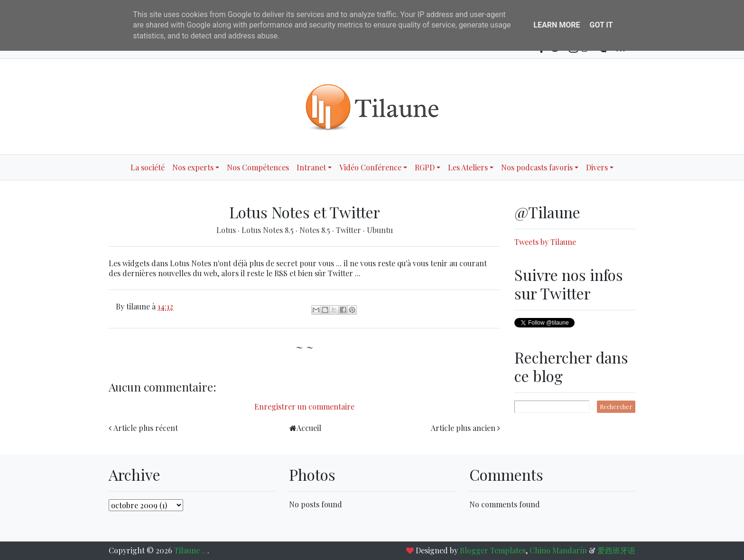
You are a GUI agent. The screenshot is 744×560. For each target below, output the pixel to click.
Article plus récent (146, 428)
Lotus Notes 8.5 (269, 230)
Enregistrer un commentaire (304, 406)
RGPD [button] (425, 167)
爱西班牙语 (616, 550)
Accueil (309, 428)
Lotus (227, 230)
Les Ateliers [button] (468, 167)
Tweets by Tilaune (545, 242)
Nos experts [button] (193, 167)
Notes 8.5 (316, 230)
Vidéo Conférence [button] (370, 167)
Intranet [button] (311, 167)
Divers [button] (597, 167)
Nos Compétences (258, 167)
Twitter (349, 230)
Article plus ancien (463, 428)
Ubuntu (380, 230)
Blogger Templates (493, 550)
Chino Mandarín (558, 550)
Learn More (557, 25)
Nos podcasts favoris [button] (537, 167)
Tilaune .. (191, 550)
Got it (601, 25)
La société (148, 167)
